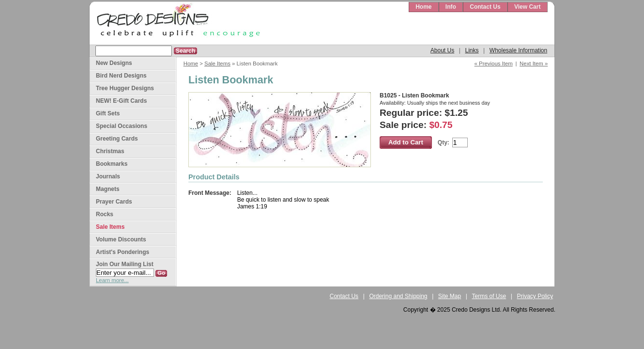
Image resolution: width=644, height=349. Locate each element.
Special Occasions (122, 126)
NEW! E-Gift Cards (121, 101)
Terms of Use (489, 296)
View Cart (527, 7)
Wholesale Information (518, 50)
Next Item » (534, 63)
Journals (108, 176)
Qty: (444, 143)
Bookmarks (112, 164)
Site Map (450, 296)
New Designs (114, 63)
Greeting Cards (117, 139)
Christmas (110, 151)
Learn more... (112, 280)
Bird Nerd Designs (121, 76)
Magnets (108, 189)
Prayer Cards (114, 202)
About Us (442, 50)
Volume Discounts (121, 239)
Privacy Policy (535, 296)
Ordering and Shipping (398, 296)
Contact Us (485, 7)
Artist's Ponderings (123, 252)
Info (451, 7)
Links (472, 50)
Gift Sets (108, 113)
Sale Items (217, 63)
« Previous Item (494, 63)
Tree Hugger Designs (125, 88)
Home (423, 7)
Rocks (105, 214)
